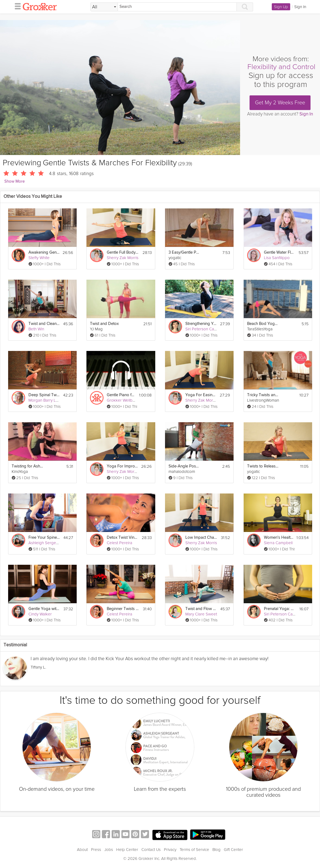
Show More (14, 181)
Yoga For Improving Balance (122, 466)
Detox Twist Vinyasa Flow (122, 538)
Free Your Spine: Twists (44, 538)
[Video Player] (120, 88)
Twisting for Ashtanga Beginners (28, 466)
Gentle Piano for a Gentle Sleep (121, 395)
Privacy (170, 850)
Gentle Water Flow (280, 252)
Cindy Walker (40, 614)
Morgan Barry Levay (46, 400)
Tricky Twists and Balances (263, 395)
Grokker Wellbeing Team (129, 400)
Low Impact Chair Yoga (201, 538)
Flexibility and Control (281, 67)
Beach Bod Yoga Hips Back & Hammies (263, 324)
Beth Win (36, 329)
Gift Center (233, 850)
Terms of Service (194, 850)
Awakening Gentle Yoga (44, 252)
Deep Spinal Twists (44, 395)
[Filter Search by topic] (104, 7)
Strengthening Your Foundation (201, 324)
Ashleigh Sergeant (45, 543)
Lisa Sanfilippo (277, 258)
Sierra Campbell (278, 543)
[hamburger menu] (16, 6)
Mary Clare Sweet (201, 614)
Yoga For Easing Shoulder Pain (201, 395)
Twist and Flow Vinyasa (201, 609)
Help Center (127, 850)
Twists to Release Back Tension (263, 466)
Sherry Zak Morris (123, 258)
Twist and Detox (104, 324)
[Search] (177, 7)
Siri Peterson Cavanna (205, 329)
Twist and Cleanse (44, 324)
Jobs (109, 850)
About (82, 850)
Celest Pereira (119, 543)
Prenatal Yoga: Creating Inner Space (280, 609)
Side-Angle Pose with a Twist (184, 466)
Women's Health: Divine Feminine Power (279, 538)
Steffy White (39, 258)
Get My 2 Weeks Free (280, 103)
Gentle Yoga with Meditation (44, 609)
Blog (216, 850)
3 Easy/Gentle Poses (184, 252)
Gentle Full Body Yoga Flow (123, 252)
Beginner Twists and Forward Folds (123, 609)
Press (96, 850)
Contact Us (151, 850)
